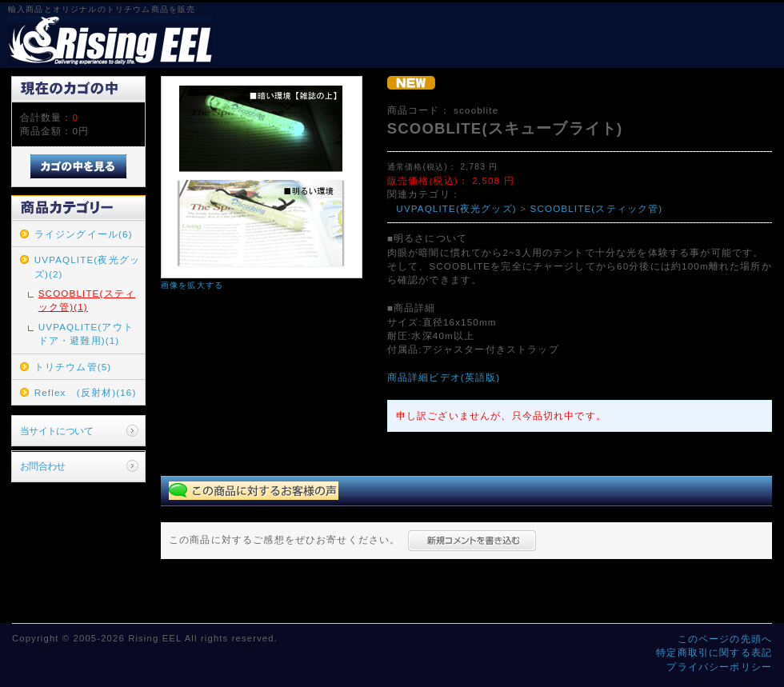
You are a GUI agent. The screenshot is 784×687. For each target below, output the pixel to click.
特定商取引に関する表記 (714, 652)
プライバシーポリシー (719, 667)
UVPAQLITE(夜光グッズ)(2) (87, 266)
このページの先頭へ (725, 639)
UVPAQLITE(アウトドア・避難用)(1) (86, 334)
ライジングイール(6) (84, 234)
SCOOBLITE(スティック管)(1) (87, 300)
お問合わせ (43, 466)
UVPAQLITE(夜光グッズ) (456, 208)
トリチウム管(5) (73, 367)
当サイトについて (56, 431)
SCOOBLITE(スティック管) (597, 208)
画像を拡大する (192, 285)
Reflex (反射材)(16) (86, 392)
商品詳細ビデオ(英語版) (444, 377)
